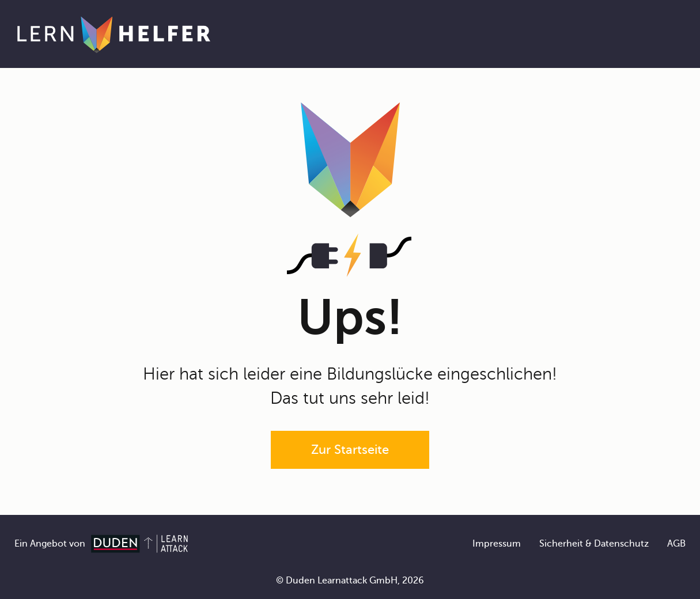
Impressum (497, 544)
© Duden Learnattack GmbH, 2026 (350, 581)
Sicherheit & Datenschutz (594, 544)
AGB (676, 544)
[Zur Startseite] (114, 34)
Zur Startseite (350, 450)
